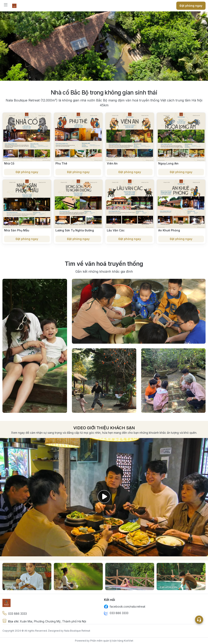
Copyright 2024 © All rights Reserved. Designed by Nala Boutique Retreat (46, 631)
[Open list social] (199, 620)
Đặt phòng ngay (27, 172)
